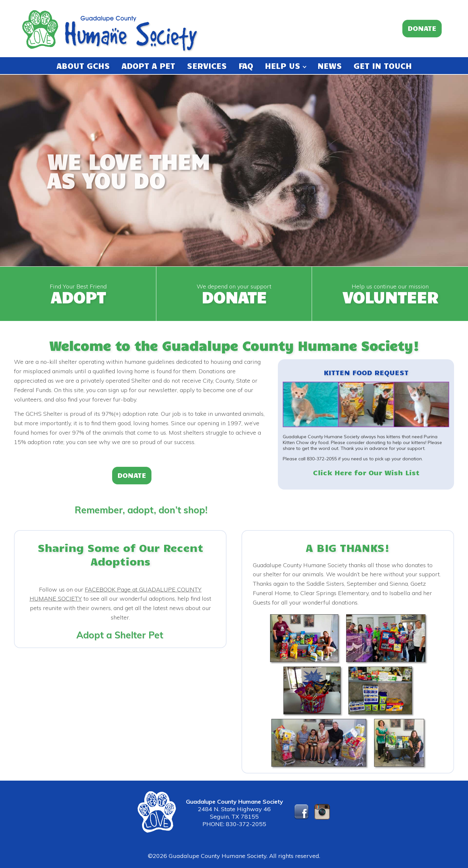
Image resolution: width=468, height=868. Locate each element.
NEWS (330, 65)
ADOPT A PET (148, 65)
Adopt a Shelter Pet (120, 635)
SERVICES (207, 65)
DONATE (422, 28)
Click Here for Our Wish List (366, 472)
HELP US (285, 65)
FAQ (246, 65)
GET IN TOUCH (383, 65)
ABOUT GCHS (83, 65)
